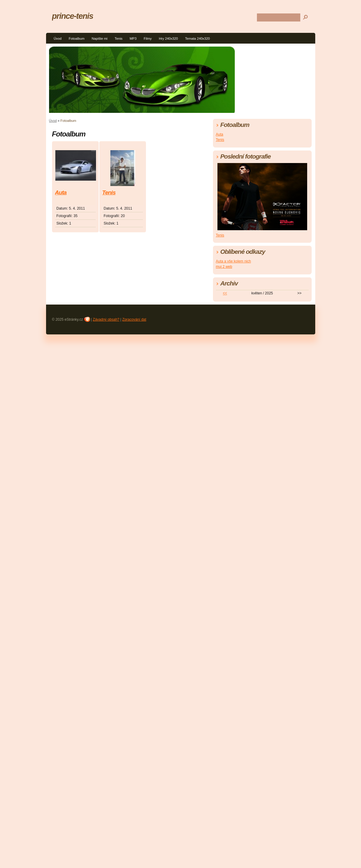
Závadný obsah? (106, 319)
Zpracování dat (134, 319)
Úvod (58, 39)
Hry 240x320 (168, 39)
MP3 (133, 39)
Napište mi (99, 39)
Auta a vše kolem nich (233, 261)
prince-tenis (73, 16)
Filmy (148, 39)
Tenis (118, 39)
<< (225, 293)
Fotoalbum (77, 39)
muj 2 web (224, 267)
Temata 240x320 (198, 39)
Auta (61, 192)
